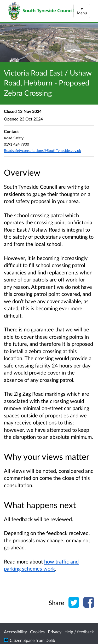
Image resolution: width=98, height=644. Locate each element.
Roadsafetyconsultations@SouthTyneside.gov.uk (42, 150)
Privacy (55, 632)
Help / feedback (79, 632)
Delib (50, 640)
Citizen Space (22, 640)
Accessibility (15, 632)
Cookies (37, 632)
